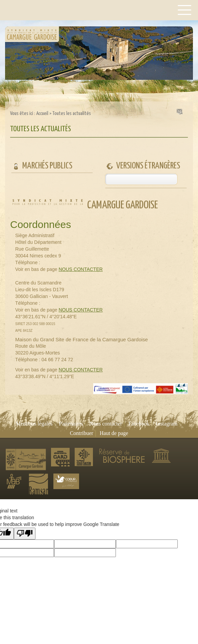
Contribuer (82, 433)
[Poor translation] (25, 534)
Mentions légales (34, 424)
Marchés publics (47, 166)
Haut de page (114, 433)
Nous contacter (106, 424)
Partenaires (71, 424)
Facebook (139, 424)
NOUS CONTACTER (80, 269)
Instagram (167, 424)
